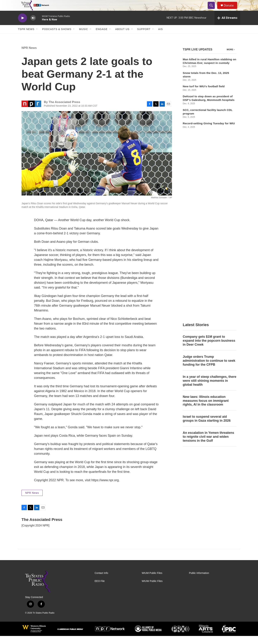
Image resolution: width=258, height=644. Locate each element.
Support (144, 37)
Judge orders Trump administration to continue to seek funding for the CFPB (209, 185)
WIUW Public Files (152, 589)
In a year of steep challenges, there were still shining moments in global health (210, 205)
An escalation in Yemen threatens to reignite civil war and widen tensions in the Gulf (208, 261)
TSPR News (26, 37)
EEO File (100, 589)
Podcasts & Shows (57, 37)
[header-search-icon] (213, 9)
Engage (102, 37)
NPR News (29, 56)
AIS (161, 37)
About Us (122, 37)
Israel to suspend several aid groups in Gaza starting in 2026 (207, 243)
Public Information (199, 581)
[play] (22, 26)
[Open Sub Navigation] (37, 37)
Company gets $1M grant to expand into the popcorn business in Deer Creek (209, 165)
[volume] (33, 26)
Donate (231, 9)
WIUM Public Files (152, 581)
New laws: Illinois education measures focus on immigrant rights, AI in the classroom (206, 225)
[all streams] (227, 26)
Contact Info (101, 581)
